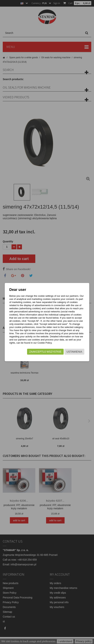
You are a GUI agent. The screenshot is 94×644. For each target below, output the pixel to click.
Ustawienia (74, 352)
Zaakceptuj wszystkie (45, 352)
